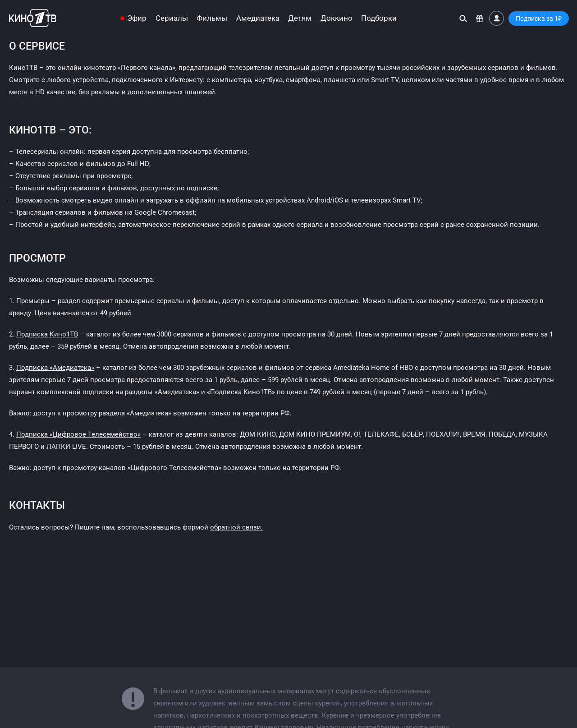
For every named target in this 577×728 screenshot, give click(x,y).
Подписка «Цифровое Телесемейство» (78, 434)
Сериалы (172, 18)
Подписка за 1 (539, 18)
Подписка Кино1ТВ (47, 334)
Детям (300, 18)
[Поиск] (463, 18)
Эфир (137, 18)
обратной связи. (236, 527)
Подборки (379, 18)
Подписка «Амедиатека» (55, 368)
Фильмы (212, 18)
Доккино (337, 18)
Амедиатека (258, 18)
